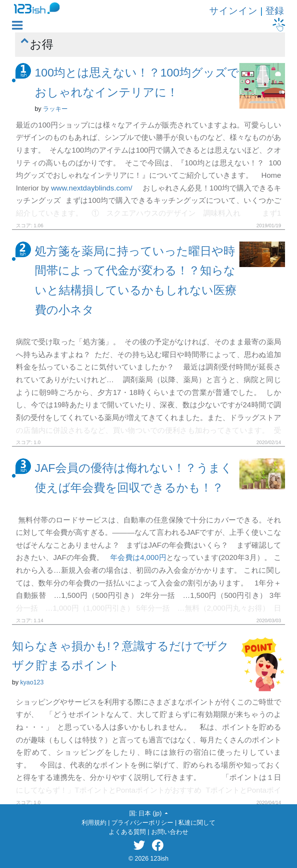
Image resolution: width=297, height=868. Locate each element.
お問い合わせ (170, 832)
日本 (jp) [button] (151, 813)
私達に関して (197, 823)
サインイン (233, 11)
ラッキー (55, 109)
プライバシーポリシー (142, 823)
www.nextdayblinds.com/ (92, 188)
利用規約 (94, 823)
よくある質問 (127, 832)
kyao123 (32, 682)
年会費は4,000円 (138, 557)
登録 (275, 11)
